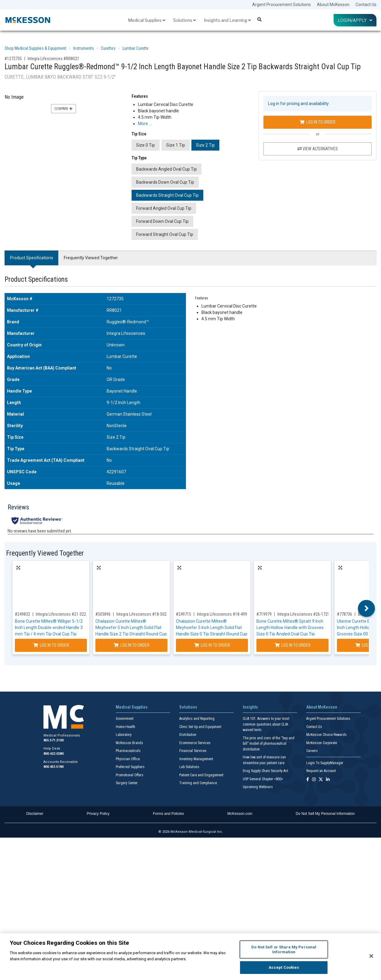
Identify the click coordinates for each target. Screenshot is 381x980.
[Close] (371, 956)
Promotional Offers (130, 775)
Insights (250, 707)
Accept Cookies (284, 967)
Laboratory (124, 735)
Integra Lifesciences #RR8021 (53, 59)
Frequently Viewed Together (91, 258)
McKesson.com (240, 814)
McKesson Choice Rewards (326, 735)
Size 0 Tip (146, 145)
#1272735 (13, 59)
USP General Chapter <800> (263, 779)
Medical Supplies (147, 20)
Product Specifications (32, 258)
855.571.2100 (53, 740)
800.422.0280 (53, 754)
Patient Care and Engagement (201, 775)
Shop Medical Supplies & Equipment (35, 48)
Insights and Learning (227, 20)
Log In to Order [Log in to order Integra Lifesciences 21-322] (51, 645)
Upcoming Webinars (258, 787)
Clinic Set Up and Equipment (200, 727)
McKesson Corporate (322, 743)
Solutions (185, 20)
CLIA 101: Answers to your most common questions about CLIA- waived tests (266, 724)
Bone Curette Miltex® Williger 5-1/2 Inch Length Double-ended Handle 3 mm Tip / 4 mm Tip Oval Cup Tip (49, 628)
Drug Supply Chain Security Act (265, 771)
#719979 (264, 614)
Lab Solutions (189, 767)
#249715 (184, 614)
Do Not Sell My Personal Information (325, 814)
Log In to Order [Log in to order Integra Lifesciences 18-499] (212, 645)
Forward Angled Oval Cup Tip (164, 208)
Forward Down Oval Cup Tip (162, 221)
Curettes (108, 48)
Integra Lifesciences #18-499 (222, 614)
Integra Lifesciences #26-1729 (304, 614)
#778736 (345, 614)
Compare (63, 109)
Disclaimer (35, 814)
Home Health (125, 727)
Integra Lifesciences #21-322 (61, 614)
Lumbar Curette (136, 48)
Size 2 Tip (205, 145)
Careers (312, 751)
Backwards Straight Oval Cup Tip (167, 195)
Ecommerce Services (195, 743)
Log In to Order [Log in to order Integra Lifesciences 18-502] (132, 645)
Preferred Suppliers (130, 767)
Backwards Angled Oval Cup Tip (166, 169)
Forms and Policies (168, 814)
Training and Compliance (198, 783)
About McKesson (333, 5)
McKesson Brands (129, 743)
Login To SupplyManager (325, 763)
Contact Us (366, 5)
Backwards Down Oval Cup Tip (165, 182)
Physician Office (128, 759)
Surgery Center (127, 783)
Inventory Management (196, 759)
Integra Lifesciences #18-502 (141, 614)
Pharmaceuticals (128, 751)
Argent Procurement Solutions (281, 5)
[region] (190, 957)
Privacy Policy (98, 814)
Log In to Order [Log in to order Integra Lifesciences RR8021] (317, 122)
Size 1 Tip (176, 145)
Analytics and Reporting (197, 719)
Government (125, 719)
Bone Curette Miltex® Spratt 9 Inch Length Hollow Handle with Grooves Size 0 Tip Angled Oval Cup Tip (290, 628)
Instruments (84, 48)
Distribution (188, 735)
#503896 (103, 614)
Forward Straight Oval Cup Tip (165, 234)
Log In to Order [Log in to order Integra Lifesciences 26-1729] (293, 645)
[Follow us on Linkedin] (328, 780)
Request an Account (321, 771)
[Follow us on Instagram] (314, 780)
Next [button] (367, 608)
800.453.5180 (53, 767)
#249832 (22, 614)
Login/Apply (355, 20)
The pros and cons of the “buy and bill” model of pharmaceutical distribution (269, 744)
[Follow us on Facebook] (308, 780)
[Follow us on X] (321, 780)
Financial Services (193, 751)
